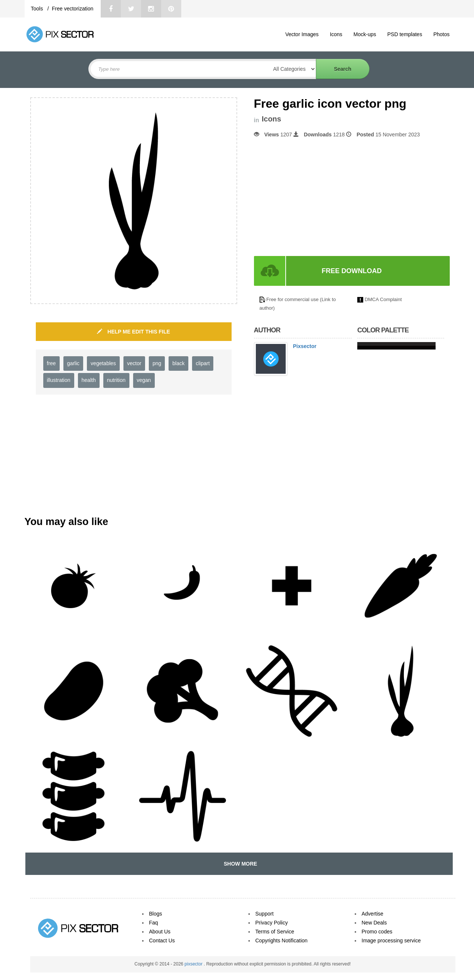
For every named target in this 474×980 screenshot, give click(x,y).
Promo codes (377, 932)
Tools (38, 9)
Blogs (156, 914)
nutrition (116, 380)
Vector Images (302, 34)
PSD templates (405, 34)
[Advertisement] (317, 197)
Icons (336, 34)
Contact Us (162, 941)
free (51, 363)
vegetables (103, 363)
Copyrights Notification (282, 941)
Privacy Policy (272, 923)
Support (265, 914)
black (178, 363)
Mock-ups (365, 34)
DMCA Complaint (383, 299)
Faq (154, 923)
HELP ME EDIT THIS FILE (134, 332)
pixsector (194, 964)
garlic (73, 363)
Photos (442, 34)
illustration (59, 380)
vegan (144, 380)
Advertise (373, 914)
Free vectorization (73, 9)
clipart (203, 363)
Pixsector (305, 346)
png (157, 363)
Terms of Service (275, 932)
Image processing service (391, 941)
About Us (160, 932)
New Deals (374, 923)
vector (134, 363)
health (89, 380)
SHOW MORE (239, 864)
